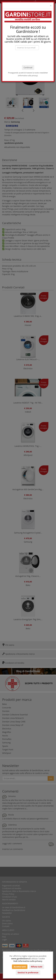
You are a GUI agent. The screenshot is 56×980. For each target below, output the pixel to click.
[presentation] (28, 58)
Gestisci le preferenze (28, 973)
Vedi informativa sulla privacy (28, 961)
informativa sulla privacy (28, 75)
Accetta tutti (20, 967)
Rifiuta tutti (37, 967)
